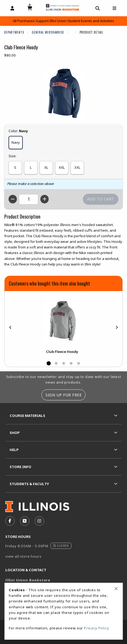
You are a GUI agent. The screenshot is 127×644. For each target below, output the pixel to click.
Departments (14, 32)
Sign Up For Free (63, 395)
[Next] (117, 327)
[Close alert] (116, 589)
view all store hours (24, 556)
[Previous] (10, 327)
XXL (62, 167)
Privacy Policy (97, 628)
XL (46, 167)
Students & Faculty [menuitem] (29, 484)
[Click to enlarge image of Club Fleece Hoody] (64, 93)
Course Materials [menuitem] (27, 416)
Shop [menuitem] (15, 433)
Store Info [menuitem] (20, 467)
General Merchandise (48, 32)
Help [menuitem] (14, 450)
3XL (77, 167)
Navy (16, 142)
